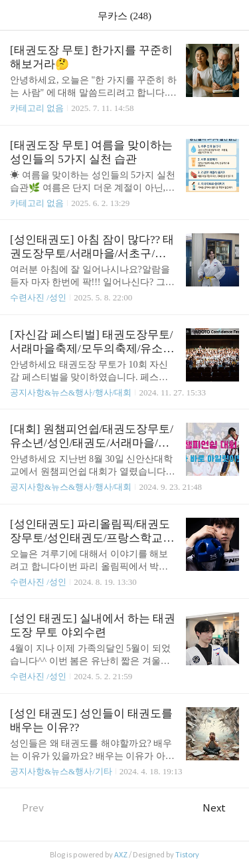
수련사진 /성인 (39, 297)
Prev (27, 808)
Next (221, 808)
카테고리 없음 (37, 108)
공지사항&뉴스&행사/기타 (61, 771)
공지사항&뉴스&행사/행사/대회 (71, 392)
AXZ (121, 855)
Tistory (187, 855)
